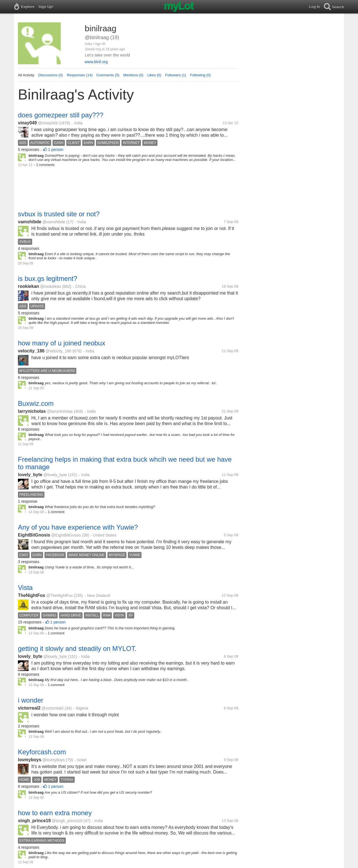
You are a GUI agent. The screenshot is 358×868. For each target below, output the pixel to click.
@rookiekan (50, 286)
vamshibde (30, 222)
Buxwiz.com (36, 403)
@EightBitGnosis (66, 535)
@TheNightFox (60, 596)
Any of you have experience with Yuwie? (78, 527)
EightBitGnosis (34, 535)
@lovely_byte (55, 475)
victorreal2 (29, 708)
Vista (25, 588)
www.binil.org (96, 62)
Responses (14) (80, 75)
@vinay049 (48, 123)
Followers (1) (176, 75)
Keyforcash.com (42, 752)
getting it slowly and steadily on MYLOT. (77, 648)
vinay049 (27, 123)
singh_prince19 (34, 821)
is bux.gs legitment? (48, 278)
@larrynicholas (60, 411)
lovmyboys (30, 760)
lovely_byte (30, 475)
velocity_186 (31, 351)
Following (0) (200, 75)
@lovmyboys (53, 760)
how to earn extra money (55, 813)
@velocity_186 (58, 351)
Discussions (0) (50, 75)
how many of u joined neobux (62, 343)
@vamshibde (54, 222)
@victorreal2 (53, 708)
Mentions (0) (133, 75)
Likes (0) (154, 75)
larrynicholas (32, 411)
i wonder (31, 700)
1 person (56, 150)
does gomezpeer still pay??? (61, 115)
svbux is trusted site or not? (59, 214)
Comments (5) (108, 75)
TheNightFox (32, 595)
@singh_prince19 (67, 821)
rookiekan (29, 286)
